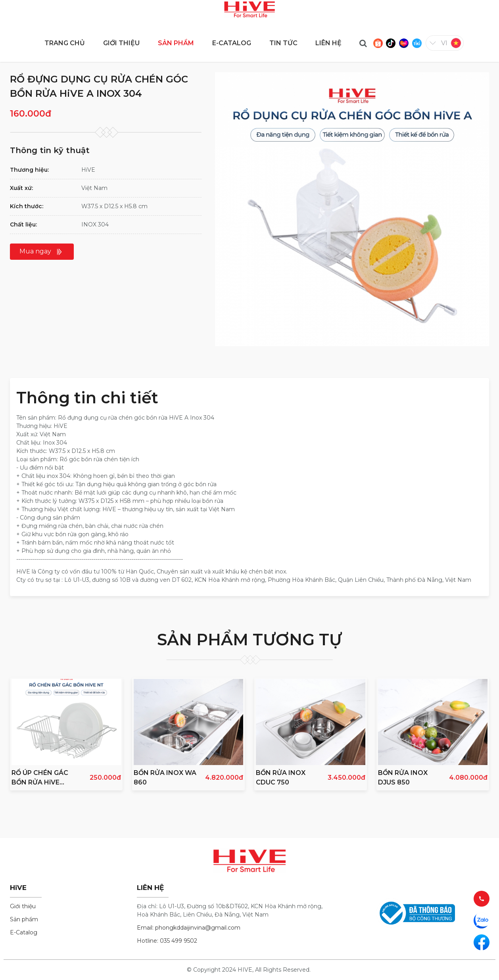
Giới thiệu (23, 906)
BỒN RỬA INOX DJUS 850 (403, 778)
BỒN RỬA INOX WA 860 (165, 778)
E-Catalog (24, 932)
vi (444, 43)
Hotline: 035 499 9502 (167, 941)
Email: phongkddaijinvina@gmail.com (189, 928)
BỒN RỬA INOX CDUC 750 (281, 778)
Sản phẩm (24, 919)
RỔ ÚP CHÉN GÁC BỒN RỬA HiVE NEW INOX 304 (40, 778)
